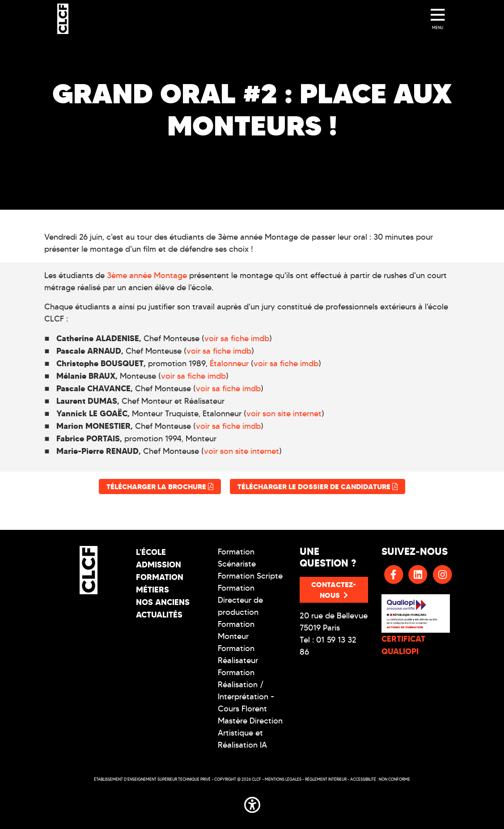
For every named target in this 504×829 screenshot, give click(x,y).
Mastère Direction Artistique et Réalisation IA (250, 733)
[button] (252, 803)
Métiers (152, 590)
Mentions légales (283, 779)
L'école (151, 552)
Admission (159, 565)
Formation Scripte (250, 576)
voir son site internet (284, 414)
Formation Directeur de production (240, 600)
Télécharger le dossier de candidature (318, 486)
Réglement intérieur (326, 779)
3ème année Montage (147, 275)
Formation (160, 577)
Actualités (159, 615)
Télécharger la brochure (160, 486)
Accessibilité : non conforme (380, 779)
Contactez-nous (334, 590)
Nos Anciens (163, 602)
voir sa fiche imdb (237, 338)
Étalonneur (229, 364)
